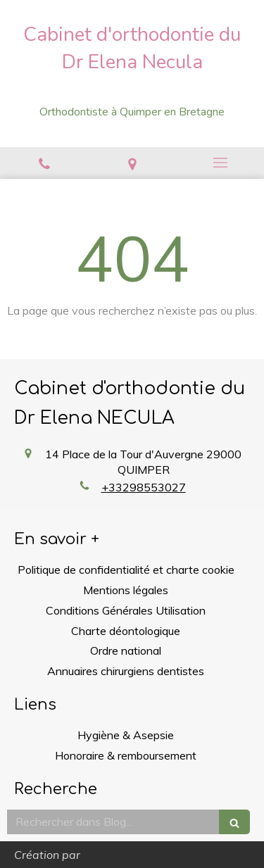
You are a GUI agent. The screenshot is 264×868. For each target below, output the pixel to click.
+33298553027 (144, 487)
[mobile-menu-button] (220, 163)
